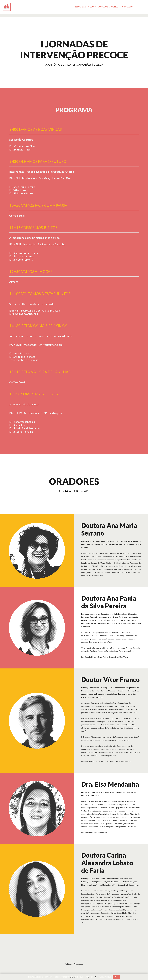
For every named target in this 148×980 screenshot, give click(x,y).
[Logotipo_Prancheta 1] (7, 7)
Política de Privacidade (74, 964)
